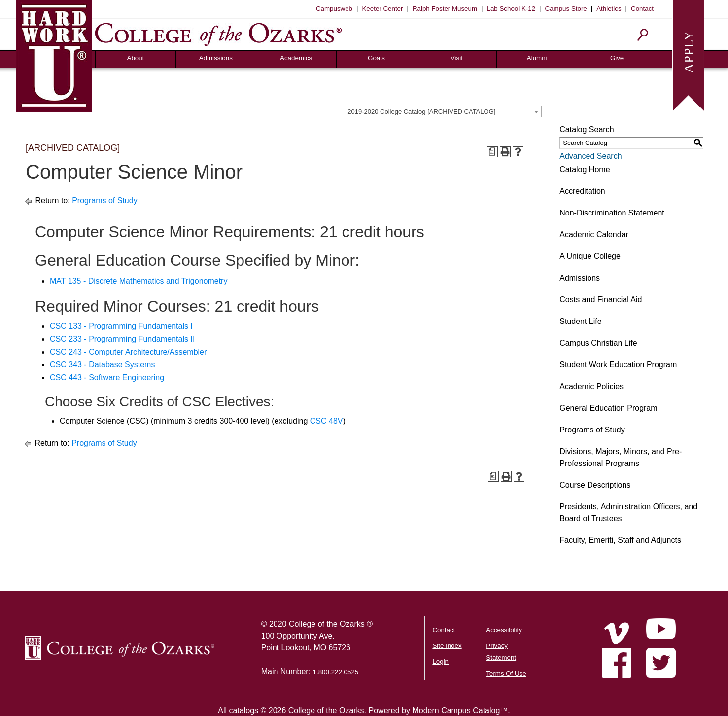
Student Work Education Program (618, 365)
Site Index (447, 646)
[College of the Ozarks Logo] (120, 648)
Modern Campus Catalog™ (460, 710)
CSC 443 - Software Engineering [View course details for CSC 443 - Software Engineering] (107, 377)
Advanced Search (590, 156)
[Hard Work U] (54, 54)
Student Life (580, 321)
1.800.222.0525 (336, 672)
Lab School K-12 (511, 9)
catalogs (243, 710)
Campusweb (334, 9)
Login (440, 662)
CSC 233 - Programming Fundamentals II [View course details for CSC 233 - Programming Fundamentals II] (122, 339)
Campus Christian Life (598, 343)
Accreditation (582, 191)
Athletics (609, 9)
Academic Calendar (594, 234)
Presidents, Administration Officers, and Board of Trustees (628, 513)
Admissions (216, 58)
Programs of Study (105, 200)
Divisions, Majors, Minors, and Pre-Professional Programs (621, 457)
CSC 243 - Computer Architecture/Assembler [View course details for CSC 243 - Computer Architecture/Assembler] (128, 352)
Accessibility (504, 630)
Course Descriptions (595, 485)
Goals (376, 58)
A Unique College (590, 256)
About (136, 58)
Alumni (537, 58)
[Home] (617, 633)
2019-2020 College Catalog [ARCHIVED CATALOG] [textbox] (421, 112)
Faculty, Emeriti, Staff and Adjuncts (620, 540)
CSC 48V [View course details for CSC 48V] (327, 421)
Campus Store (566, 9)
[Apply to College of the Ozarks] (688, 54)
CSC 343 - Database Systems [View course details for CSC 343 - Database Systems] (102, 365)
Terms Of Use (506, 673)
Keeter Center (382, 9)
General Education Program (608, 408)
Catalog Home (585, 169)
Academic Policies (591, 386)
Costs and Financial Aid (601, 300)
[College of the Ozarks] (218, 34)
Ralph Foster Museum (445, 9)
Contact (642, 9)
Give (617, 58)
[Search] (643, 35)
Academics (296, 58)
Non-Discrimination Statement (612, 213)
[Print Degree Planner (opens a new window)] (492, 152)
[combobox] (443, 111)
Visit (457, 58)
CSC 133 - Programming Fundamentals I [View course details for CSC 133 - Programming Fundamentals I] (121, 326)
